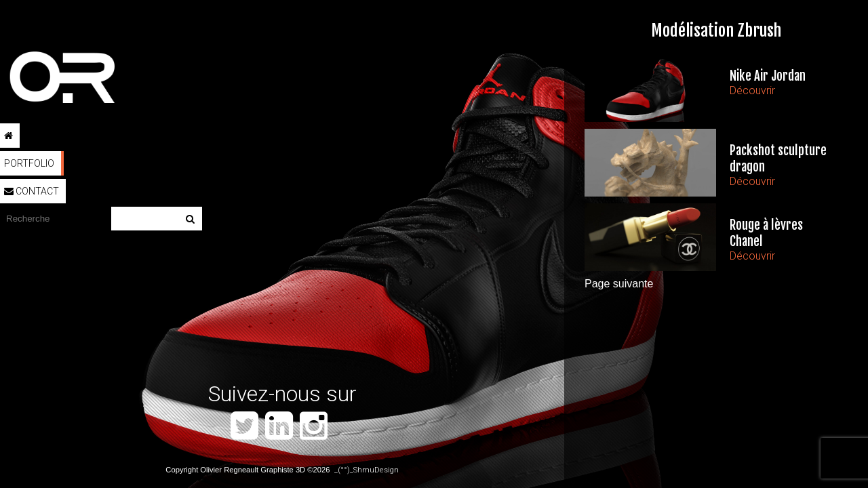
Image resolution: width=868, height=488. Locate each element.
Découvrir (752, 90)
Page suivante (619, 284)
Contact (32, 191)
